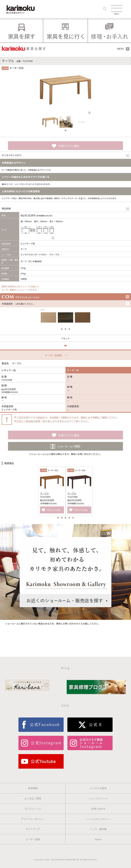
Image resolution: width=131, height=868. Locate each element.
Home (98, 839)
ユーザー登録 (33, 839)
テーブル (44, 493)
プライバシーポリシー (33, 819)
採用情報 (33, 788)
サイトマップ (33, 829)
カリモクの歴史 (98, 788)
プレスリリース (33, 809)
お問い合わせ (98, 809)
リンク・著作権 (98, 829)
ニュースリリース (98, 798)
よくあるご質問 (33, 798)
